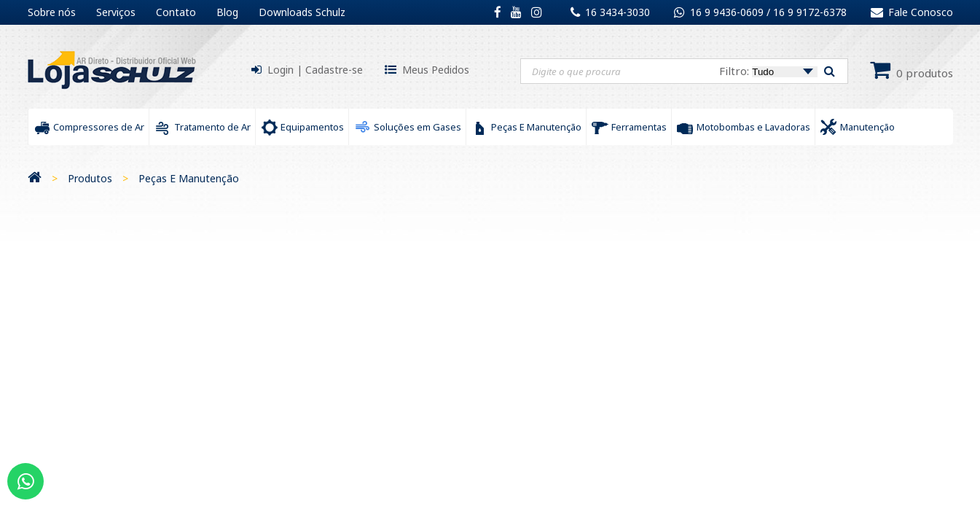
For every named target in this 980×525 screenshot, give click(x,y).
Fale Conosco (912, 12)
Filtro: (768, 71)
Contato (176, 12)
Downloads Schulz (302, 12)
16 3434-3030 (618, 12)
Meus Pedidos (436, 70)
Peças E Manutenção (189, 178)
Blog (227, 12)
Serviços (116, 12)
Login (281, 70)
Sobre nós (52, 12)
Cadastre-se (334, 70)
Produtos (90, 178)
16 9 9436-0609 (728, 12)
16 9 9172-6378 (810, 12)
